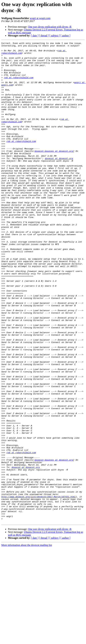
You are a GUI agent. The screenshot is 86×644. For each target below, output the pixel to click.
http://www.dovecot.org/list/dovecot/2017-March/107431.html (38, 588)
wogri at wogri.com (40, 18)
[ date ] (35, 36)
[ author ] (65, 36)
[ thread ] (44, 36)
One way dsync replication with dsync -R (50, 27)
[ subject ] (55, 36)
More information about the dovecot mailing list (27, 641)
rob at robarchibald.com (19, 85)
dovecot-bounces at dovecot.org (54, 173)
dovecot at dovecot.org (59, 182)
